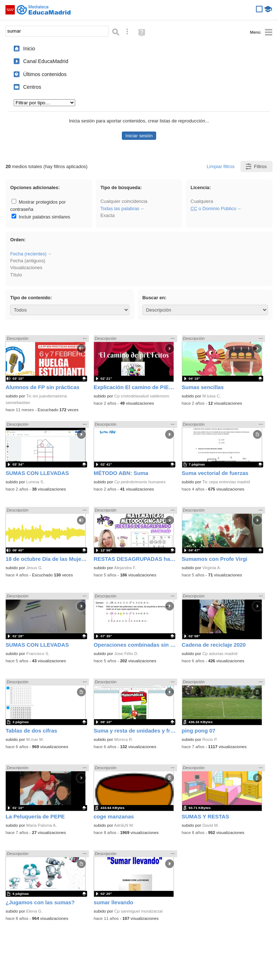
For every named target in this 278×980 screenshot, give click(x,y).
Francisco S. (38, 654)
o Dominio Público (213, 208)
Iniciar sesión (139, 136)
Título (16, 275)
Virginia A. (212, 568)
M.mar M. (35, 739)
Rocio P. (210, 739)
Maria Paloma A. (42, 825)
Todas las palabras (120, 208)
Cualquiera (202, 201)
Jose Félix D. (126, 654)
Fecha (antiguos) (28, 261)
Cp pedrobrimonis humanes (140, 482)
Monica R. (124, 739)
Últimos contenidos (45, 74)
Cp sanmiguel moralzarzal (138, 911)
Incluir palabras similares (41, 217)
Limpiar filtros (221, 166)
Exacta (108, 215)
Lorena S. (35, 482)
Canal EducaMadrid (46, 61)
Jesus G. (35, 568)
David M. (211, 825)
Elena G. (35, 911)
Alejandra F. (125, 568)
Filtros (256, 166)
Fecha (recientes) (28, 254)
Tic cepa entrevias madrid (226, 482)
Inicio (29, 49)
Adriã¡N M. (124, 825)
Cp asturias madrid (220, 654)
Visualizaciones (26, 268)
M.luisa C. (212, 396)
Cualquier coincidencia (124, 201)
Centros (32, 87)
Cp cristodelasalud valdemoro (142, 396)
